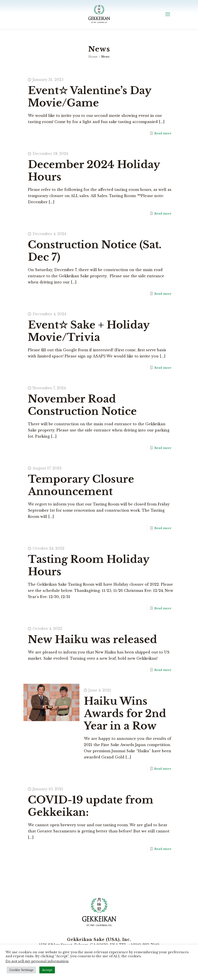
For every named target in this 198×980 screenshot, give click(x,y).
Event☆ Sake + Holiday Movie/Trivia (89, 331)
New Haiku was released (94, 639)
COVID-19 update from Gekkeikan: (91, 806)
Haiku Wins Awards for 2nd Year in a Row (125, 713)
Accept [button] (47, 970)
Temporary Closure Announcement (81, 485)
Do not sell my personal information (37, 961)
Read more (163, 133)
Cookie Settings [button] (21, 970)
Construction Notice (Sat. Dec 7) (95, 251)
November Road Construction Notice (82, 405)
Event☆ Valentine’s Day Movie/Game (90, 97)
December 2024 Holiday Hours (94, 171)
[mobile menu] (168, 14)
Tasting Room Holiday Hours (89, 565)
